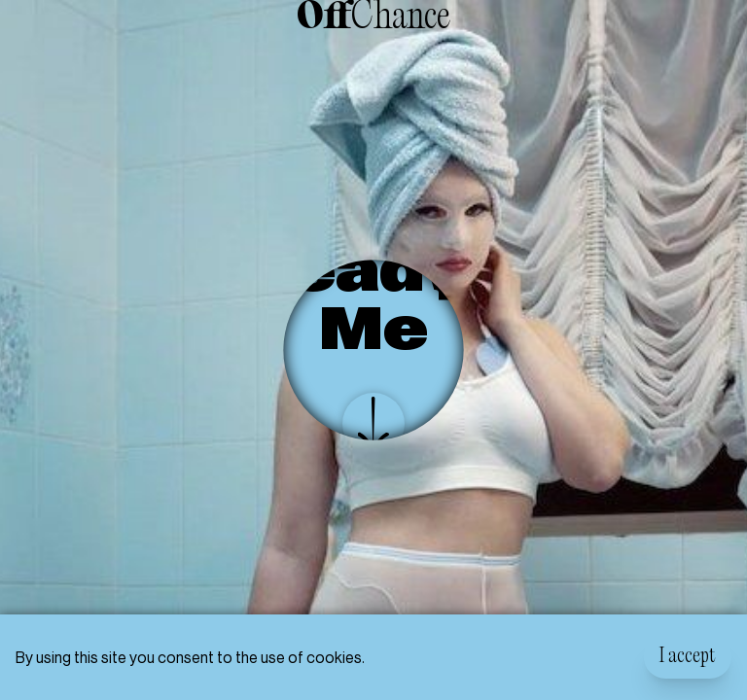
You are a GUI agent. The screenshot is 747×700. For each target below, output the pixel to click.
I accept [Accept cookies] (688, 657)
